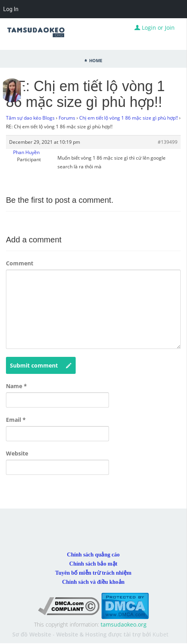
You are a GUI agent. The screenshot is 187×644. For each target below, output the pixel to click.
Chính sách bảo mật (93, 564)
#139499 (168, 142)
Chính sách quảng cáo (93, 555)
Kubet (160, 634)
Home (96, 60)
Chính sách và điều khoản (93, 582)
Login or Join (155, 28)
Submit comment (41, 366)
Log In (11, 9)
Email (16, 420)
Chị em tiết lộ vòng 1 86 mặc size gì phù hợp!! (129, 118)
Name (16, 386)
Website (17, 453)
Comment (20, 263)
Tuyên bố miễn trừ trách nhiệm (93, 573)
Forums (67, 118)
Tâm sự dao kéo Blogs (30, 118)
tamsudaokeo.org (124, 624)
